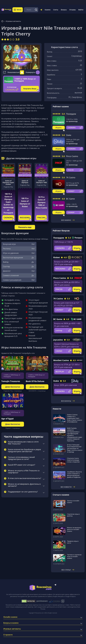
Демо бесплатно (8, 175)
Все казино (68, 220)
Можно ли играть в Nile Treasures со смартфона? (24, 472)
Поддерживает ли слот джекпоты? (23, 492)
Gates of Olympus (25, 182)
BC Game (70, 199)
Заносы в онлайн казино (73, 502)
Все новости (68, 487)
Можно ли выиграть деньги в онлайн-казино (74, 529)
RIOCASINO (25, 218)
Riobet (57, 257)
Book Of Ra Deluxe (35, 381)
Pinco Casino (72, 156)
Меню (18, 10)
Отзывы (73, 10)
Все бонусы (68, 401)
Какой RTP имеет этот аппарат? (21, 465)
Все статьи (68, 570)
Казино (48, 10)
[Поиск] (36, 10)
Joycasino (58, 340)
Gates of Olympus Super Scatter (8, 182)
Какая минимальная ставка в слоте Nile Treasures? (23, 443)
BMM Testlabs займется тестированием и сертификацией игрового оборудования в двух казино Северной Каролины (75, 434)
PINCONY (41, 218)
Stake (69, 135)
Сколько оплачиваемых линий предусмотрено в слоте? (21, 458)
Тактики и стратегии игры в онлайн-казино (74, 556)
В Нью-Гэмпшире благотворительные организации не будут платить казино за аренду (75, 448)
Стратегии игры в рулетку (73, 515)
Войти (81, 10)
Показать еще (25, 227)
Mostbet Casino (61, 360)
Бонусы (64, 10)
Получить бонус (30, 89)
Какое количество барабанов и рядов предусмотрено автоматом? (24, 451)
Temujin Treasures (11, 381)
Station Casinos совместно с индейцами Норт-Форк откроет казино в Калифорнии (75, 418)
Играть (59, 128)
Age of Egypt (8, 419)
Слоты (56, 10)
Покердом (71, 114)
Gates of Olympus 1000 (41, 182)
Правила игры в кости (73, 542)
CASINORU (8, 218)
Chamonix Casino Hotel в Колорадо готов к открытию (73, 460)
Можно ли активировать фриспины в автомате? (24, 485)
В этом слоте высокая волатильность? (25, 478)
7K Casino (71, 177)
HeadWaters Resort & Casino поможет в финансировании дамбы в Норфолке (74, 474)
